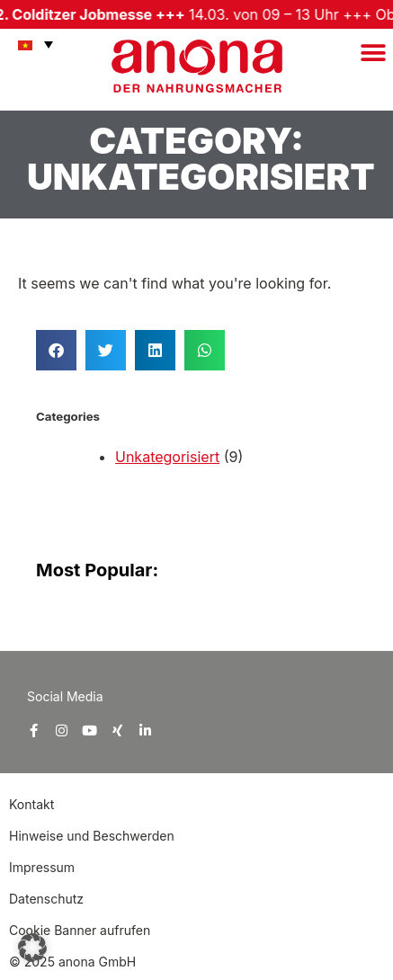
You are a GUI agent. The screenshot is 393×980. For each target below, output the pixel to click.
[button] (373, 53)
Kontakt (33, 804)
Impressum (42, 867)
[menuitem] (31, 44)
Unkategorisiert (167, 457)
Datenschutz (46, 899)
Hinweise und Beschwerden (92, 836)
